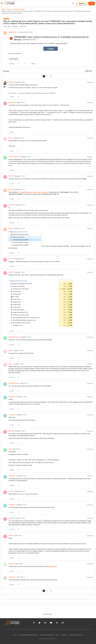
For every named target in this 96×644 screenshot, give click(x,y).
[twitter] (39, 623)
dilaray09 (11, 564)
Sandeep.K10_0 (13, 32)
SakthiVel (11, 82)
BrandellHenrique (14, 383)
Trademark (64, 635)
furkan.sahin (12, 103)
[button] (2, 3)
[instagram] (57, 623)
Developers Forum (19, 9)
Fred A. (11, 138)
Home (3, 9)
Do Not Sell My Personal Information (28, 635)
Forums (9, 9)
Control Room (14, 59)
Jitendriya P (12, 397)
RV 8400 (11, 176)
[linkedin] (45, 623)
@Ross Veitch (37, 192)
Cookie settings (47, 614)
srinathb (11, 536)
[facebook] (34, 623)
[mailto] (63, 623)
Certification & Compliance (76, 635)
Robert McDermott (14, 157)
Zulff (10, 449)
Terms (57, 635)
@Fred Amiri (46, 192)
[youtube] (51, 623)
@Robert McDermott (26, 192)
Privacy (15, 635)
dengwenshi (12, 577)
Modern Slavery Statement (47, 635)
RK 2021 (11, 190)
